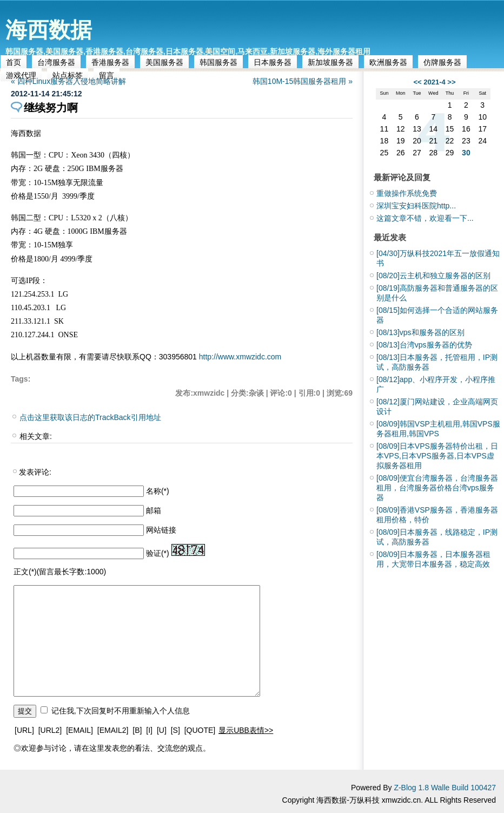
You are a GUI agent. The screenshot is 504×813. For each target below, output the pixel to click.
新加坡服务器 (330, 62)
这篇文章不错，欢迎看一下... (425, 218)
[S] (175, 730)
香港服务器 (110, 62)
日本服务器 (273, 62)
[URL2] (50, 730)
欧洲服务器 (388, 62)
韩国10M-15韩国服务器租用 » (303, 81)
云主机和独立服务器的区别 (433, 276)
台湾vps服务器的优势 (424, 345)
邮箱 (154, 510)
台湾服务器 (56, 62)
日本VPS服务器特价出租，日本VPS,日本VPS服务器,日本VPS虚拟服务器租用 (437, 456)
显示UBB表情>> (246, 730)
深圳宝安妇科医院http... (416, 206)
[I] (149, 730)
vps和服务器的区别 (420, 332)
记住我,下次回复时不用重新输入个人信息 (121, 711)
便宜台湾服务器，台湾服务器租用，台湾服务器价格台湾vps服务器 (437, 488)
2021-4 (434, 82)
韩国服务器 (218, 62)
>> (451, 82)
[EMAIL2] (113, 730)
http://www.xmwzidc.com (240, 357)
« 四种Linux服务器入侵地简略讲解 (68, 81)
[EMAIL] (79, 730)
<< (417, 82)
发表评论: (35, 472)
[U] (162, 730)
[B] (137, 730)
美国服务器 (164, 62)
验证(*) (158, 553)
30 (466, 153)
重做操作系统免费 (407, 193)
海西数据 (49, 30)
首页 (14, 62)
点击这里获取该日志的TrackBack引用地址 (90, 417)
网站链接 (161, 530)
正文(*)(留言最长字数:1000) (60, 572)
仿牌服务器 (442, 62)
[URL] (24, 730)
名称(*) (158, 491)
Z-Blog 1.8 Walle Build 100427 (445, 788)
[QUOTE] (200, 730)
